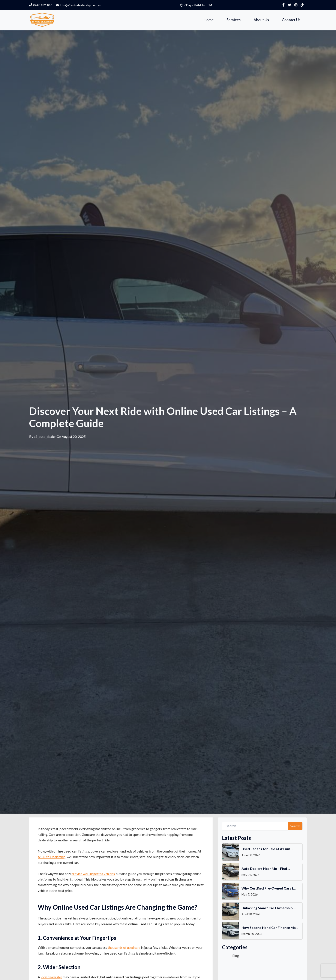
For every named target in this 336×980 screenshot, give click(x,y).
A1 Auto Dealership (52, 858)
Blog (236, 956)
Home (208, 20)
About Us (261, 20)
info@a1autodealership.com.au (79, 5)
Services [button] (234, 20)
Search (295, 827)
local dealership (52, 978)
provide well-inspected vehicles (95, 874)
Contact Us (291, 20)
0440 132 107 (40, 5)
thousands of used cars (124, 948)
